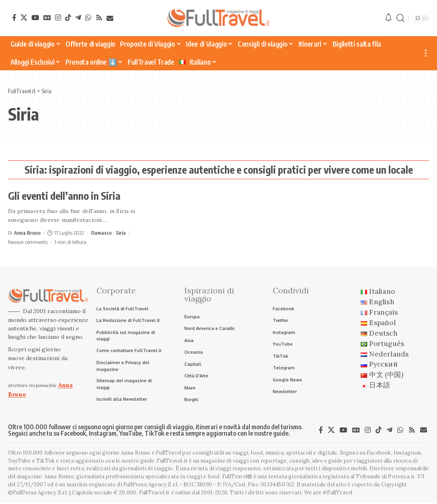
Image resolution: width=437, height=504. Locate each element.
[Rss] (99, 17)
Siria (121, 233)
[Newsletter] (110, 18)
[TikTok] (68, 17)
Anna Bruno (27, 233)
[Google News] (47, 17)
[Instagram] (58, 17)
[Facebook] (14, 17)
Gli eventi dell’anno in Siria (64, 196)
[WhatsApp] (88, 17)
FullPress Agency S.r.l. (151, 486)
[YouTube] (35, 17)
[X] (24, 17)
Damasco (102, 233)
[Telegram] (78, 17)
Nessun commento (28, 242)
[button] (400, 18)
